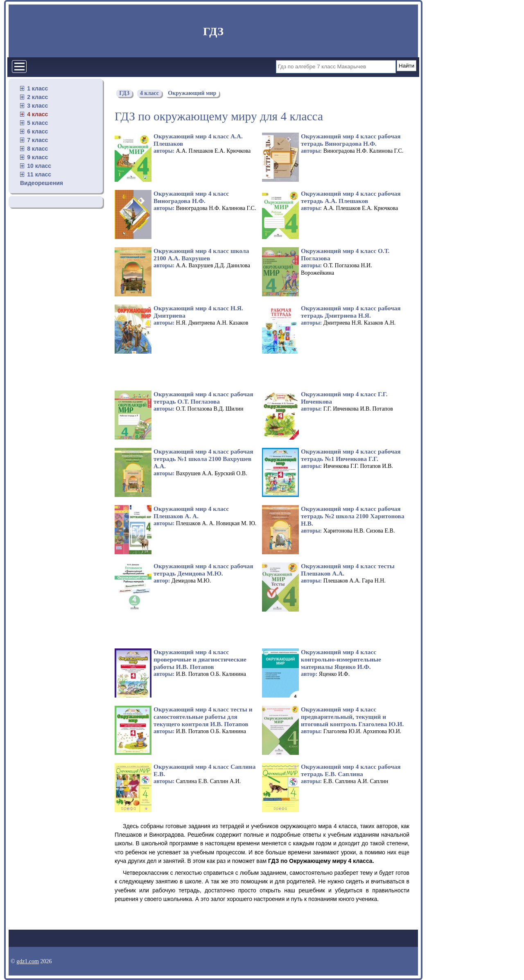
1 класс (37, 88)
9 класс (37, 157)
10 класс (39, 166)
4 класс (37, 114)
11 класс (39, 174)
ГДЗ (213, 31)
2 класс (37, 97)
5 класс (37, 123)
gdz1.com (28, 961)
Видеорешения (42, 183)
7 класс (37, 140)
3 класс (37, 106)
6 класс (37, 131)
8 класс (37, 149)
